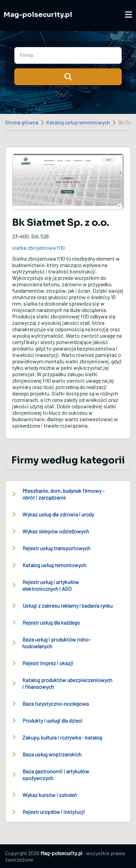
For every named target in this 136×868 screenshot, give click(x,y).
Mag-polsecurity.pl (38, 15)
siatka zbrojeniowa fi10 (38, 248)
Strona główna (22, 122)
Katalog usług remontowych (78, 122)
